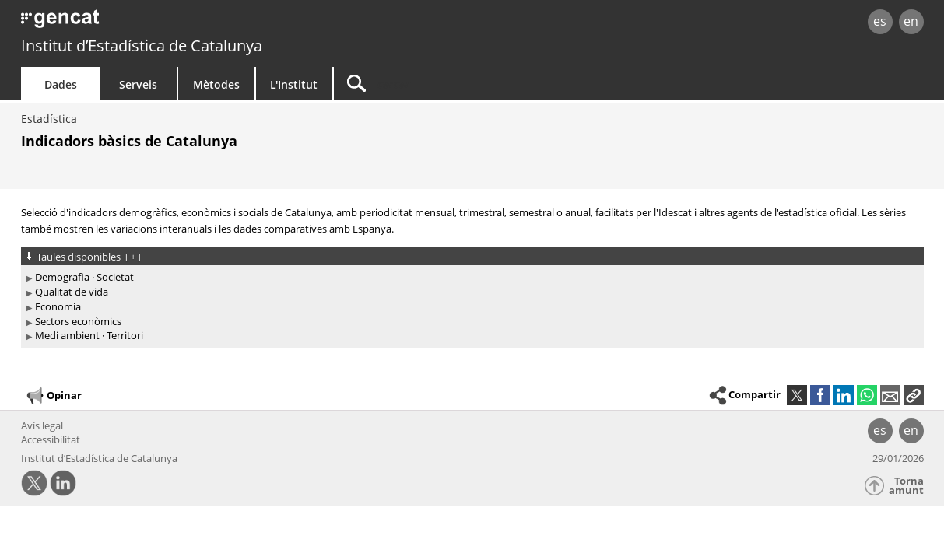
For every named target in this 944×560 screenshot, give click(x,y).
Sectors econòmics (78, 321)
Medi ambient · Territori (89, 335)
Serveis (138, 84)
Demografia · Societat (84, 277)
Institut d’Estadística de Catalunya (142, 45)
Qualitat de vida (72, 292)
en (911, 21)
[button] (914, 395)
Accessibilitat (51, 439)
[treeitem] (470, 277)
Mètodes (216, 84)
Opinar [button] (53, 396)
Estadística (49, 119)
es (880, 21)
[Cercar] (466, 84)
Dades (61, 84)
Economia (58, 306)
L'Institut (294, 84)
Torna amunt (906, 486)
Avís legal (42, 425)
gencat (202, 23)
